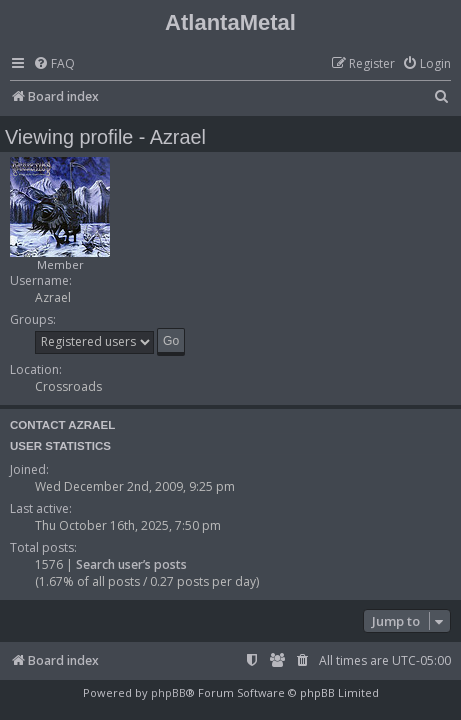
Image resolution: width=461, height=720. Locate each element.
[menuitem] (54, 64)
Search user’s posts (131, 564)
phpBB (168, 692)
